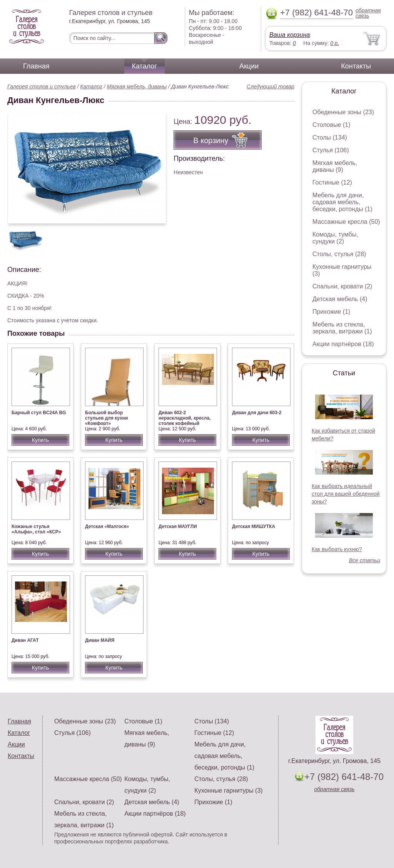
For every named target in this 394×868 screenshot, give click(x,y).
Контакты (356, 66)
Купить (40, 440)
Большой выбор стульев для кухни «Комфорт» (106, 418)
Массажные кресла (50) (346, 222)
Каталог (144, 66)
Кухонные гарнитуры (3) (228, 791)
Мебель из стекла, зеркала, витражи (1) (342, 328)
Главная (36, 66)
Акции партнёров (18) (343, 344)
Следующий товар (270, 87)
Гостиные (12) (332, 182)
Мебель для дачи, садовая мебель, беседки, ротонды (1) (342, 202)
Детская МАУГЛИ (178, 526)
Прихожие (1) (331, 312)
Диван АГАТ (25, 640)
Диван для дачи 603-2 (257, 413)
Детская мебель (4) (340, 299)
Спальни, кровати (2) (342, 286)
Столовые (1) (331, 125)
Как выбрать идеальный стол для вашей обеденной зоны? (346, 494)
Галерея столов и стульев (42, 87)
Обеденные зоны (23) (343, 112)
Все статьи (365, 560)
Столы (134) (330, 137)
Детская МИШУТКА (254, 526)
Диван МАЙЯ (100, 640)
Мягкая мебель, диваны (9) (335, 166)
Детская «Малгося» (107, 526)
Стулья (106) (331, 150)
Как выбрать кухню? (337, 549)
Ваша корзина (290, 35)
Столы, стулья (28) (339, 254)
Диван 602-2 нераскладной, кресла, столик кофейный (184, 418)
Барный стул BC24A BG (39, 413)
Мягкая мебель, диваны (137, 87)
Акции (249, 66)
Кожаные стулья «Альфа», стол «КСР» (36, 529)
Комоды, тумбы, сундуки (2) (335, 238)
